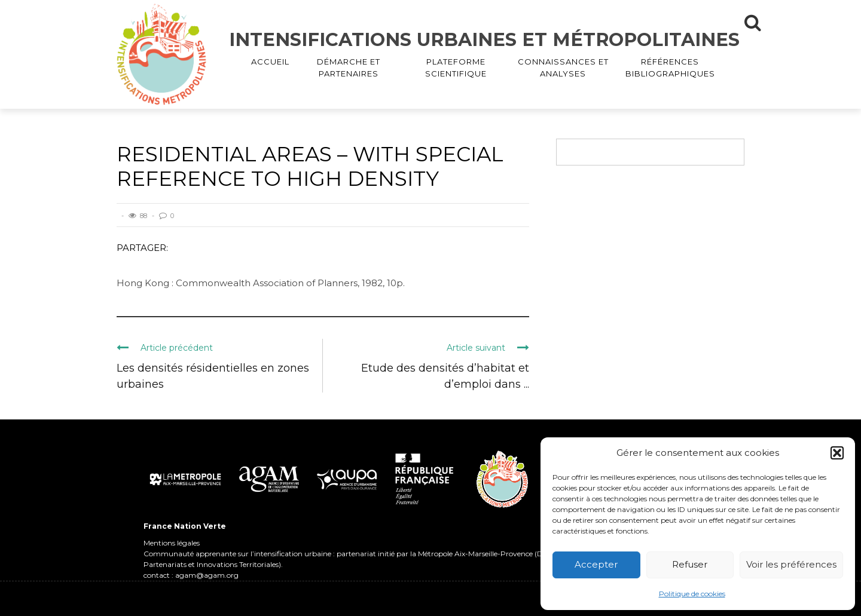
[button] (837, 453)
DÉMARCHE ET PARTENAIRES (349, 68)
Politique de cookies (692, 594)
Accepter (596, 564)
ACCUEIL (270, 62)
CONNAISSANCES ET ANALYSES (563, 68)
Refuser (690, 564)
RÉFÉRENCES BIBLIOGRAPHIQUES (670, 68)
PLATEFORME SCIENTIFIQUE (456, 68)
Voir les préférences (791, 564)
